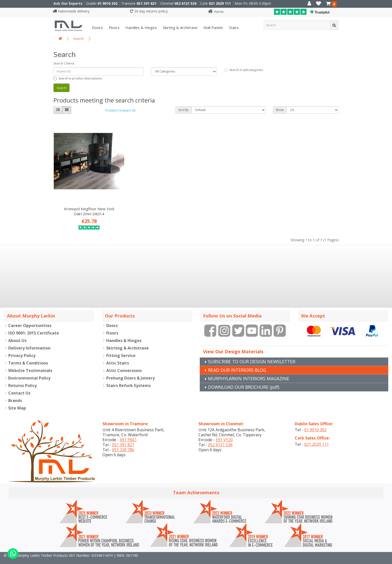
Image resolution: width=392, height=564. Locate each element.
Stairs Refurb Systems (128, 379)
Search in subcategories (244, 70)
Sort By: (184, 110)
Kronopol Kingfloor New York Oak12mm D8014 (86, 204)
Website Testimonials (30, 364)
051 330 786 (123, 443)
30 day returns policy (149, 11)
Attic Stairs (118, 356)
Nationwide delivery (71, 11)
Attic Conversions (124, 364)
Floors (114, 27)
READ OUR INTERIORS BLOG (238, 363)
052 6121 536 (185, 3)
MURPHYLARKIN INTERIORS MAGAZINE (249, 372)
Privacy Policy (22, 349)
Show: (280, 110)
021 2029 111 (220, 3)
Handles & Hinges (141, 27)
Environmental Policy (29, 371)
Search (78, 38)
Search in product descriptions (78, 78)
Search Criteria (64, 63)
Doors (97, 27)
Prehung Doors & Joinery (130, 371)
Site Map (17, 401)
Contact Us (19, 386)
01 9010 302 (107, 3)
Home (216, 12)
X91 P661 (128, 433)
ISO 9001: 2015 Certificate (34, 326)
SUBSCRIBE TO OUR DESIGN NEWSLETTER (253, 355)
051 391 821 (146, 3)
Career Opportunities (30, 319)
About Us (17, 334)
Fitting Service (121, 349)
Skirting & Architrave (180, 27)
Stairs (233, 27)
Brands (15, 394)
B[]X (387, 561)
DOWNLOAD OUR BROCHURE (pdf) (245, 380)
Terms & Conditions (28, 356)
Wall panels (213, 27)
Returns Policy (22, 379)
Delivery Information (29, 341)
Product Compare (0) (120, 110)
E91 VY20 (224, 433)
